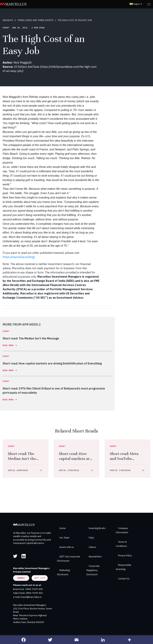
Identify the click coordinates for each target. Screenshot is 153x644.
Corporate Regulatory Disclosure (93, 570)
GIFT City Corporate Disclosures (69, 559)
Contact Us (124, 579)
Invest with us (67, 547)
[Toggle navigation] (149, 4)
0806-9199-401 (34, 593)
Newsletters (95, 557)
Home (63, 528)
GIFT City (40, 578)
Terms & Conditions (121, 544)
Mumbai (21, 578)
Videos (92, 547)
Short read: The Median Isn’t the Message (22, 459)
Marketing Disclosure (63, 572)
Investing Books (97, 528)
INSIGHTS (8, 20)
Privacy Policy (125, 556)
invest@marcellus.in (31, 597)
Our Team (64, 538)
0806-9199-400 (34, 589)
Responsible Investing (123, 567)
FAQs (91, 538)
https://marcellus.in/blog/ (19, 257)
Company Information (122, 530)
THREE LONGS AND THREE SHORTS (35, 20)
